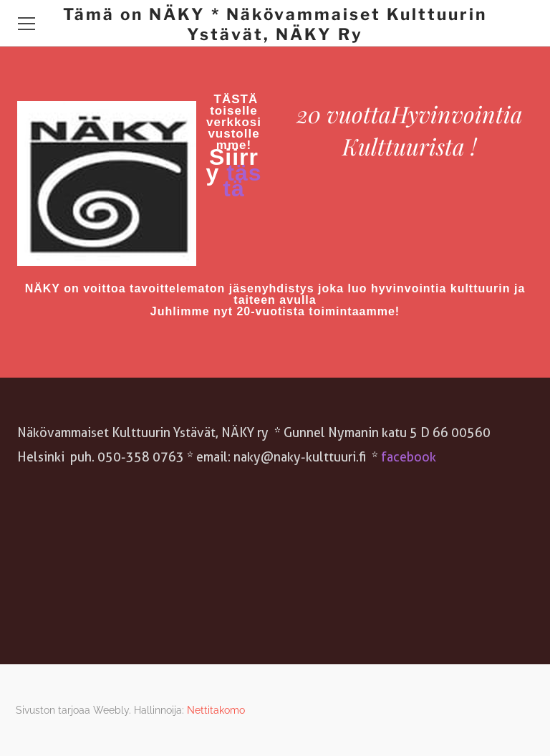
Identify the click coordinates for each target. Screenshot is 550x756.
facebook (407, 457)
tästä (242, 181)
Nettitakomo (216, 710)
